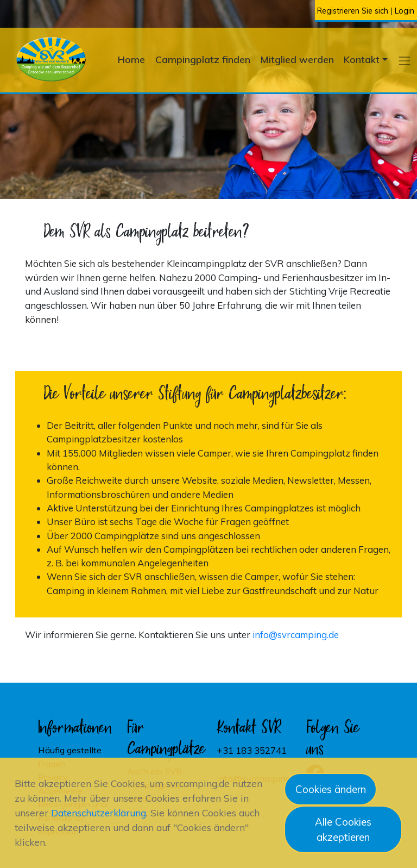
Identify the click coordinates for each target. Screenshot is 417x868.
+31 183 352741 (252, 750)
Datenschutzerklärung (99, 813)
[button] (405, 60)
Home (131, 59)
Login (405, 11)
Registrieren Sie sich (353, 11)
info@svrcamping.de (296, 635)
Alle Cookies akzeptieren (343, 829)
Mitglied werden (297, 59)
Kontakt (362, 59)
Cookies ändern (331, 789)
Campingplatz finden (203, 59)
